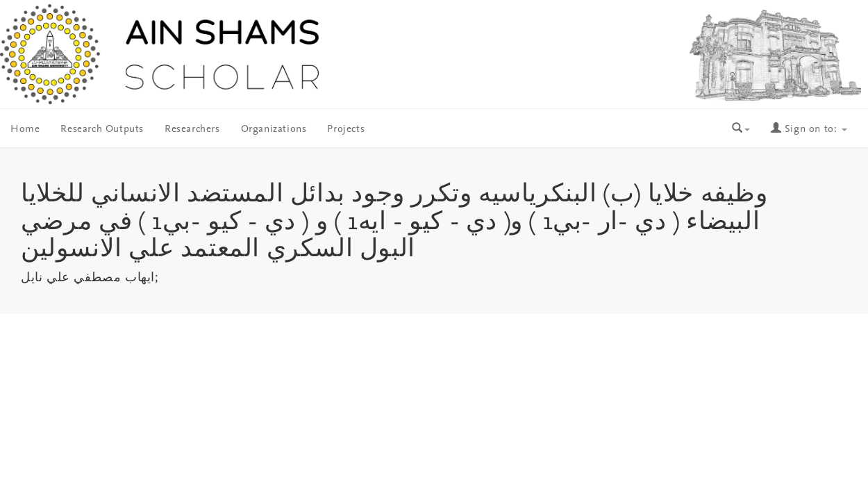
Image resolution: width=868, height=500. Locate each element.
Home (25, 130)
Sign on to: (809, 130)
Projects (346, 130)
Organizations (274, 130)
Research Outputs (102, 130)
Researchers (192, 130)
